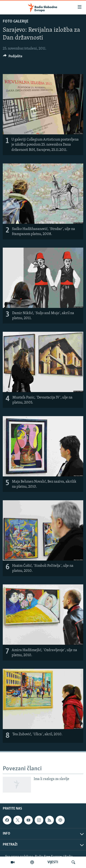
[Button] (13, 57)
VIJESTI (53, 862)
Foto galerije (16, 21)
